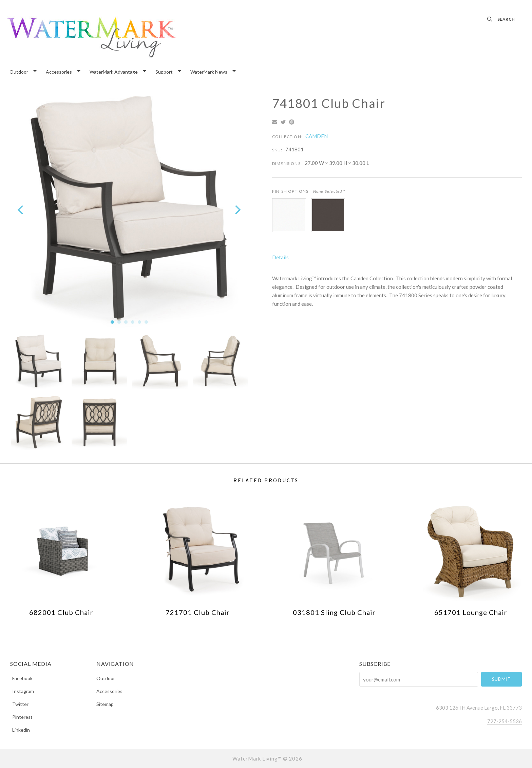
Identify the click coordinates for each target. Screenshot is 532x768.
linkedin (20, 730)
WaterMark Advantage (114, 72)
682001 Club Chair (61, 612)
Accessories (59, 72)
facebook (21, 678)
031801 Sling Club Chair (334, 612)
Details (280, 257)
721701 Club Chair (198, 612)
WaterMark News (209, 72)
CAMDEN (317, 136)
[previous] (21, 210)
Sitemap (105, 704)
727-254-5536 (505, 721)
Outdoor (19, 72)
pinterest (21, 717)
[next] (237, 210)
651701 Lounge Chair (471, 612)
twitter (19, 704)
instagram (22, 691)
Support (164, 72)
